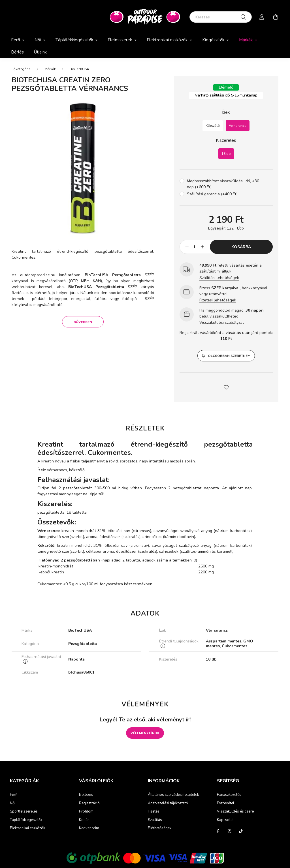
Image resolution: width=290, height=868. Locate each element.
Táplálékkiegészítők (26, 820)
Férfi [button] (16, 40)
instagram (229, 831)
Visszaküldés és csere (235, 812)
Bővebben (83, 322)
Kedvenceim (89, 828)
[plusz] (202, 247)
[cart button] (276, 17)
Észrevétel (226, 803)
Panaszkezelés (229, 795)
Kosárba (241, 247)
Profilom (86, 812)
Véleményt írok (145, 733)
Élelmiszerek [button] (120, 40)
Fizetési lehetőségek (218, 300)
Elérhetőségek (160, 828)
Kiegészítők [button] (214, 40)
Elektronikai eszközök (27, 828)
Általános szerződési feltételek (173, 795)
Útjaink (40, 52)
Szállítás (155, 820)
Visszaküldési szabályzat (222, 322)
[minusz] (187, 247)
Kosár (84, 820)
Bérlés (17, 52)
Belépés (86, 795)
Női (13, 803)
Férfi (14, 795)
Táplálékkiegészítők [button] (75, 40)
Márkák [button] (246, 40)
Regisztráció (89, 803)
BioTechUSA (79, 69)
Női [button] (38, 40)
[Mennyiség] (195, 247)
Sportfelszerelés (24, 812)
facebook (218, 831)
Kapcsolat (225, 820)
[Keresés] (221, 17)
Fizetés (154, 812)
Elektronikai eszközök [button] (168, 40)
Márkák (50, 69)
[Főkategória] (21, 69)
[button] (226, 356)
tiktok (241, 831)
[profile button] (262, 17)
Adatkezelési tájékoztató (168, 803)
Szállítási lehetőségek (219, 278)
